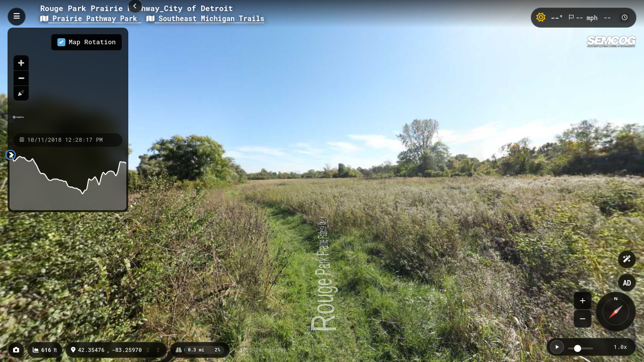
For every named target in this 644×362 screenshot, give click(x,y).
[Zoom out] (21, 78)
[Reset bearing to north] (21, 93)
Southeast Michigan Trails (205, 18)
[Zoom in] (21, 63)
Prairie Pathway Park (91, 18)
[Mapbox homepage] (18, 121)
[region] (68, 80)
